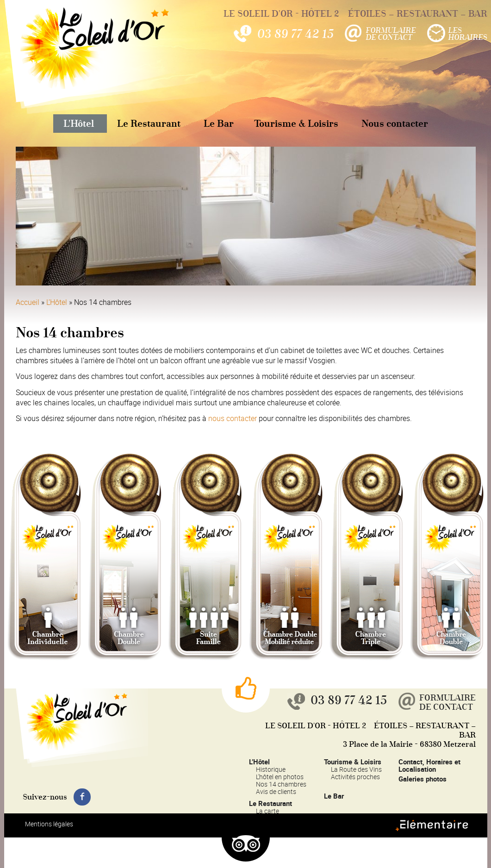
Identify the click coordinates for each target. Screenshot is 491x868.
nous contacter (233, 418)
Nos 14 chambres (281, 784)
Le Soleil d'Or (83, 57)
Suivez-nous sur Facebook (82, 797)
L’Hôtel (57, 302)
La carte (267, 811)
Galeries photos (423, 779)
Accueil (28, 302)
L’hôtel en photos (280, 777)
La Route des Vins (356, 769)
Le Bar (219, 124)
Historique (271, 769)
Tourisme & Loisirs (296, 124)
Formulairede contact (391, 34)
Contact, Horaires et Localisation (429, 765)
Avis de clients (276, 791)
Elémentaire (449, 831)
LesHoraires (468, 34)
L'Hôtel (79, 124)
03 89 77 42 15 (295, 34)
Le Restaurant (149, 124)
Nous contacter (395, 124)
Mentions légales (49, 824)
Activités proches (355, 777)
